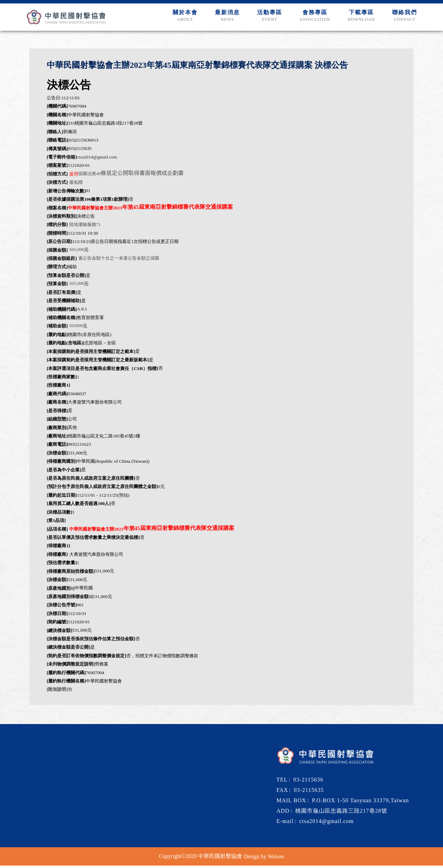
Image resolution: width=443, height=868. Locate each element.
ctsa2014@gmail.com (97, 159)
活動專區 (265, 19)
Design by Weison (264, 858)
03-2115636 (308, 782)
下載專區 (359, 19)
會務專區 (311, 19)
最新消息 (221, 19)
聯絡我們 (404, 19)
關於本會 (178, 19)
